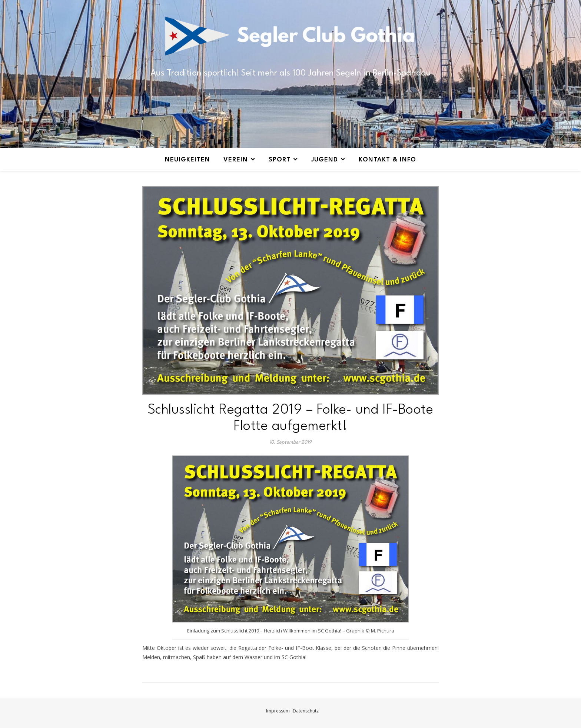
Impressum (278, 711)
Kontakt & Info (387, 160)
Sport (280, 160)
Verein (236, 160)
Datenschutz (306, 711)
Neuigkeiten (187, 160)
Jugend (325, 160)
